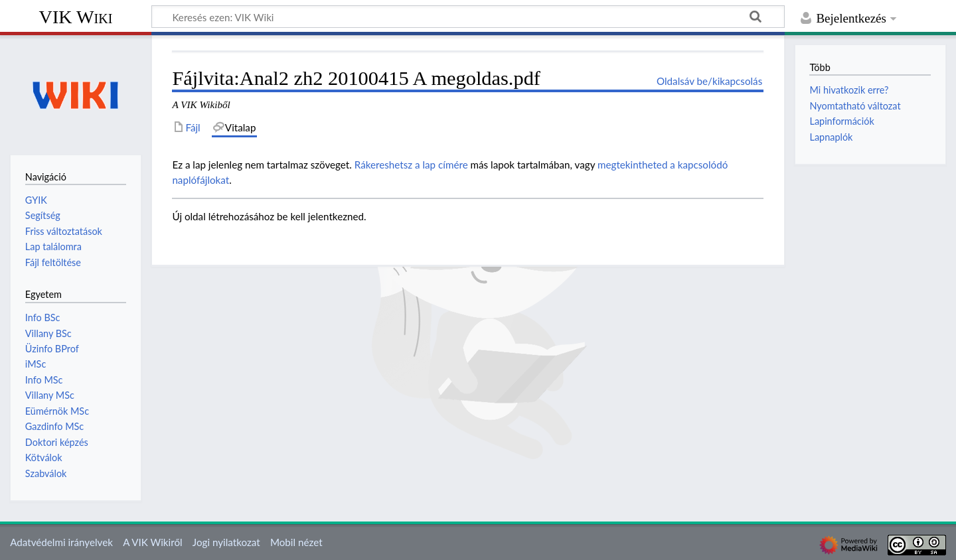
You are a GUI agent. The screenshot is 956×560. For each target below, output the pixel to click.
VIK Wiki (76, 17)
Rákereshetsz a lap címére (411, 165)
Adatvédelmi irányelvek (61, 542)
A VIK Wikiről (152, 542)
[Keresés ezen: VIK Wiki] (468, 17)
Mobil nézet (296, 542)
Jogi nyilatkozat (226, 542)
